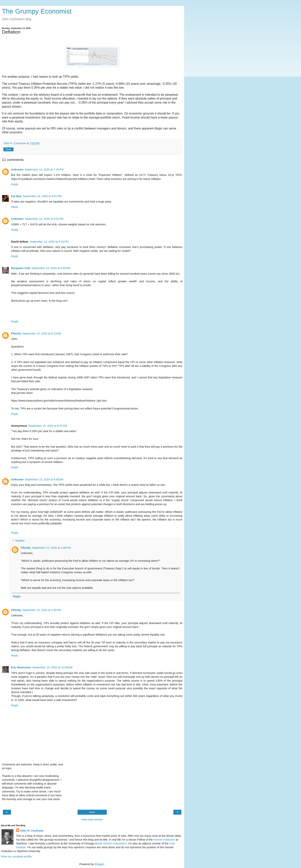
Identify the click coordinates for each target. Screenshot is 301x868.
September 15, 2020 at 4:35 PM (42, 610)
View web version (92, 819)
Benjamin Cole (21, 268)
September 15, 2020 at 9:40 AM (44, 479)
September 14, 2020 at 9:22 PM (49, 242)
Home (92, 812)
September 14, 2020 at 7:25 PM (44, 170)
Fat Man (16, 196)
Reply (15, 184)
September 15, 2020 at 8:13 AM (42, 334)
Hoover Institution (164, 840)
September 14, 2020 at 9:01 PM (44, 219)
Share (8, 149)
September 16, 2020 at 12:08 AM (52, 667)
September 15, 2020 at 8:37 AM (48, 426)
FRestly (16, 334)
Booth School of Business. (111, 843)
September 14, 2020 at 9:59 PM (51, 268)
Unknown (17, 170)
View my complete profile (16, 856)
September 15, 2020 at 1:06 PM (51, 548)
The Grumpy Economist (37, 11)
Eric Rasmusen (21, 667)
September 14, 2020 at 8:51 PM (42, 196)
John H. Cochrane (32, 831)
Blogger (100, 864)
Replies (20, 541)
